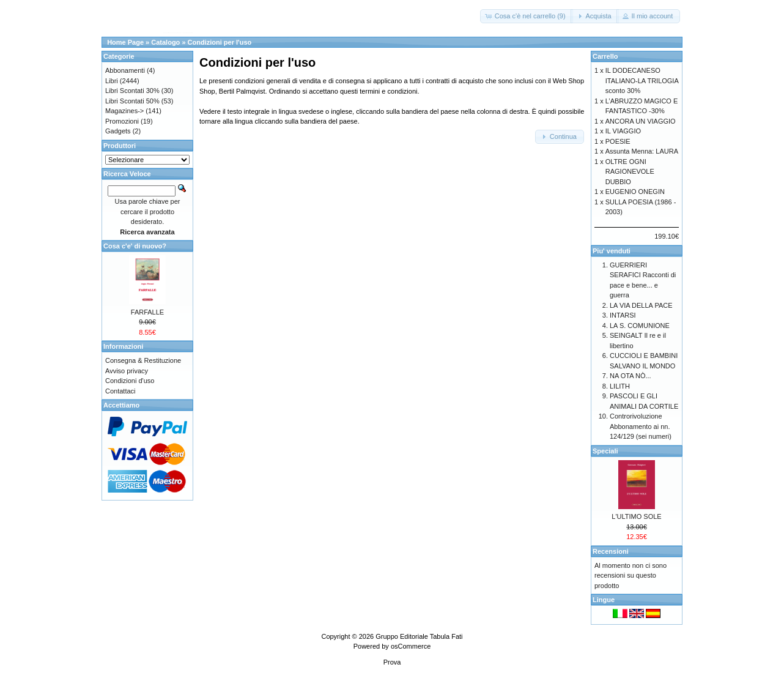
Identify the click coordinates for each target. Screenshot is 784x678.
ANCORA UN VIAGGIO (641, 121)
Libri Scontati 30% (132, 91)
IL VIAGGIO (623, 131)
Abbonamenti (125, 70)
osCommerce (411, 646)
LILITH (620, 386)
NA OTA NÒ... (631, 376)
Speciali (605, 451)
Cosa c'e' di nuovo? (135, 246)
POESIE (618, 141)
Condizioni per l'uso (220, 42)
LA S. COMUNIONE (640, 326)
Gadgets (118, 131)
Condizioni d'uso (130, 381)
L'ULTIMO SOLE (636, 516)
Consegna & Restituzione (143, 360)
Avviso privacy (127, 371)
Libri (112, 81)
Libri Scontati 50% (132, 101)
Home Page (125, 42)
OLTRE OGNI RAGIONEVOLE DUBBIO (630, 172)
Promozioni (122, 121)
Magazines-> (124, 111)
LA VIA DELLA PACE (641, 305)
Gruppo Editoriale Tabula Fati (419, 636)
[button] (527, 16)
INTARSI (623, 315)
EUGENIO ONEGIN (635, 192)
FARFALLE (147, 312)
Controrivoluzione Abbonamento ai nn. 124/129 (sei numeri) (641, 426)
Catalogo (165, 42)
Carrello (605, 56)
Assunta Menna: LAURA (642, 151)
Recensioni (611, 551)
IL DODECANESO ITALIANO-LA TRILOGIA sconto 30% (642, 80)
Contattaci (120, 391)
